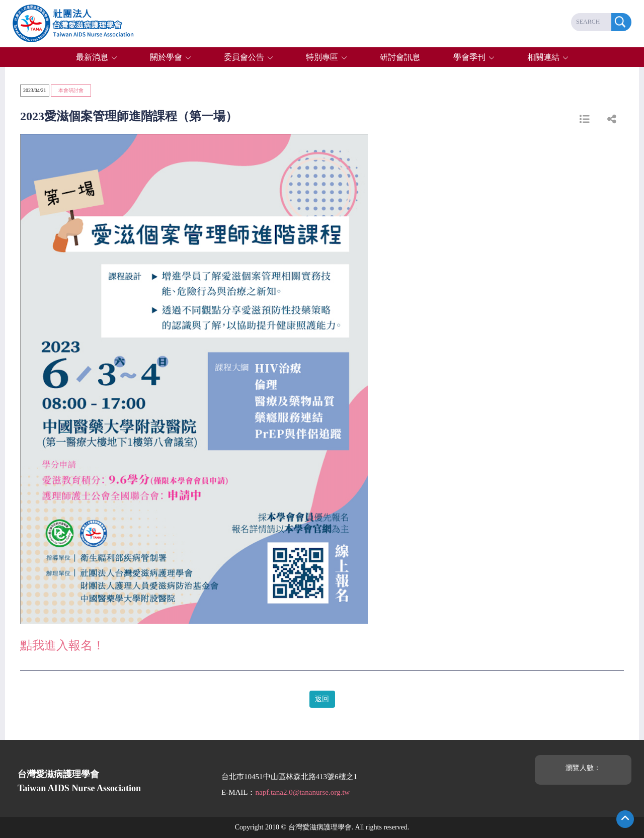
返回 (322, 699)
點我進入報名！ (62, 645)
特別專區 (322, 57)
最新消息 (92, 57)
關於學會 (166, 57)
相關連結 (543, 57)
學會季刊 (469, 57)
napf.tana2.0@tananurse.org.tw (303, 792)
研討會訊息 (400, 57)
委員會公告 (244, 57)
